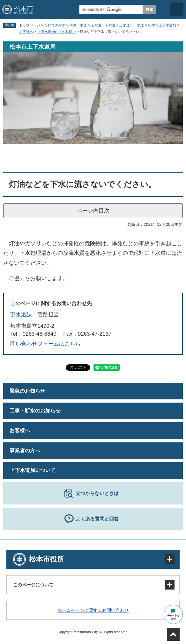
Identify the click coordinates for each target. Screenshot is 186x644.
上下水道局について (33, 470)
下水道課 (21, 315)
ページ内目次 (93, 211)
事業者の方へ (25, 451)
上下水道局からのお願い (57, 32)
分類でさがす (55, 25)
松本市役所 (47, 559)
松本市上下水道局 (162, 25)
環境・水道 (78, 25)
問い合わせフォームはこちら (45, 344)
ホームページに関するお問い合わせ (93, 610)
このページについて (33, 585)
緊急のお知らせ (27, 391)
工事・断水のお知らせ (35, 411)
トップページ (30, 25)
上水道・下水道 (103, 25)
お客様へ (26, 32)
